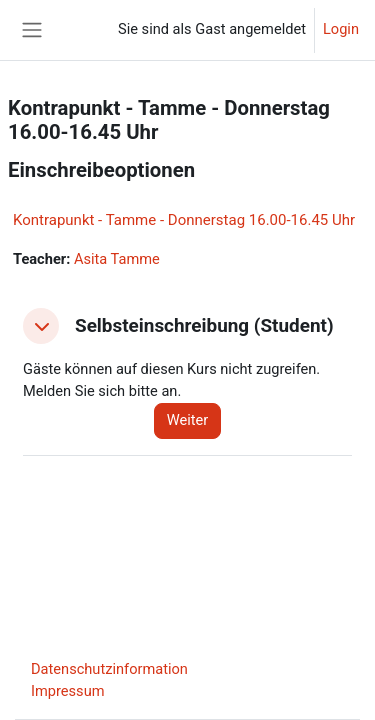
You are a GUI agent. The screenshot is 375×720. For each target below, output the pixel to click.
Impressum (68, 691)
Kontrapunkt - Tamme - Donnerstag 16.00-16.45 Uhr (184, 220)
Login (341, 29)
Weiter (188, 420)
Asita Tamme (117, 259)
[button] (41, 326)
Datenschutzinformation (109, 669)
